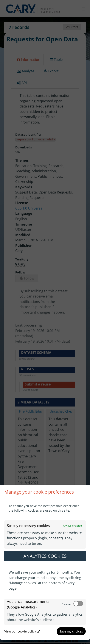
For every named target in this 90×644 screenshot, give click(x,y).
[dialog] (45, 562)
